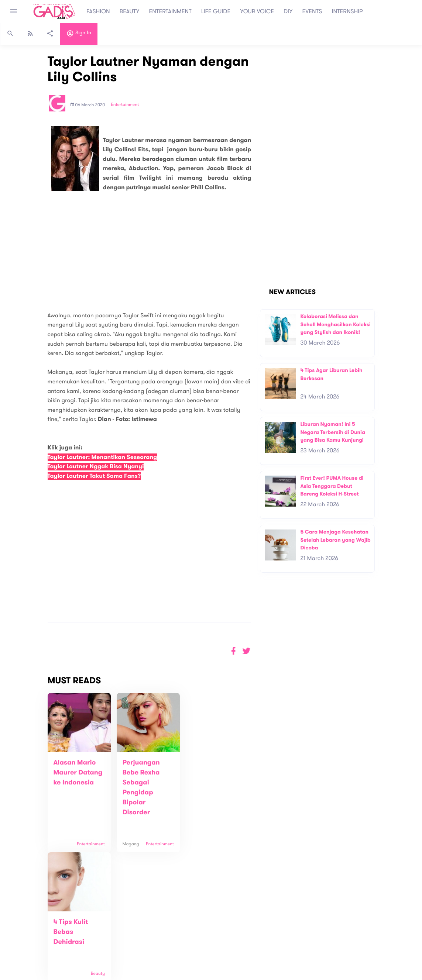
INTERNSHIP (347, 11)
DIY (288, 11)
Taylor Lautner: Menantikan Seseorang (102, 457)
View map (16, 955)
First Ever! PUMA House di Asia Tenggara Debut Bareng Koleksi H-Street (332, 486)
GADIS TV (257, 927)
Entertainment (125, 105)
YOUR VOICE (257, 11)
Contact (117, 931)
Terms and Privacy (264, 976)
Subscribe (392, 901)
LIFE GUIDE (216, 11)
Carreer (117, 939)
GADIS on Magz (288, 927)
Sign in (79, 34)
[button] (246, 651)
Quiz (227, 927)
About (114, 924)
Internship (119, 947)
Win (239, 927)
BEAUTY (130, 11)
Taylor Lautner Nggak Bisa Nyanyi (96, 467)
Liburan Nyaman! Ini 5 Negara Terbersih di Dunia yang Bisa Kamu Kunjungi (332, 432)
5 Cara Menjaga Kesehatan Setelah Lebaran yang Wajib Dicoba (335, 540)
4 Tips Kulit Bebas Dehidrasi (206, 773)
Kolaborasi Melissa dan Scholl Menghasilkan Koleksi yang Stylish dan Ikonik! (335, 324)
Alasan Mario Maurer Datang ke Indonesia (78, 773)
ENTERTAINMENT (170, 11)
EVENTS (312, 11)
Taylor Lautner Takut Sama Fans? (94, 476)
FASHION (98, 11)
